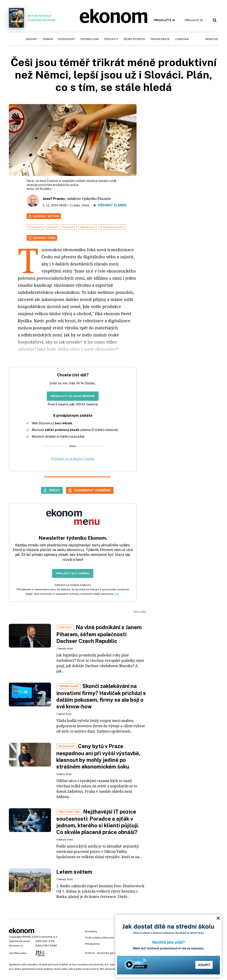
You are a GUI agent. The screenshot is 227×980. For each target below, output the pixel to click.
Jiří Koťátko (43, 189)
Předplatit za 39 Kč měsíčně (73, 396)
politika (52, 227)
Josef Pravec (54, 199)
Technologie (90, 39)
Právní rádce (160, 39)
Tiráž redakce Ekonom (100, 938)
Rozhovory (67, 39)
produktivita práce (112, 227)
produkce (69, 227)
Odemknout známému (92, 490)
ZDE (117, 594)
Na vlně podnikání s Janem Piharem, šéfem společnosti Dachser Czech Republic (99, 634)
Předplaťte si (164, 20)
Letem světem (74, 872)
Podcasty (111, 39)
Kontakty (91, 931)
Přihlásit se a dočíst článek (73, 459)
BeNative (212, 39)
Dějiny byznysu (134, 39)
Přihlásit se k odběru (73, 573)
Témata (48, 39)
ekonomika (35, 227)
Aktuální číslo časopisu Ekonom (32, 18)
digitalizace (87, 227)
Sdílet (55, 490)
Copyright (15, 937)
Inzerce (90, 953)
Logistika (182, 39)
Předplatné (92, 944)
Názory (32, 39)
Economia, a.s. (49, 937)
